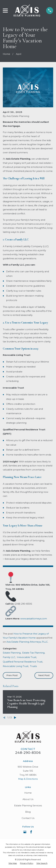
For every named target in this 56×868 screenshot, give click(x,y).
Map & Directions (28, 779)
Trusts (33, 666)
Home (28, 793)
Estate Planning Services (28, 806)
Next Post (44, 675)
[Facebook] (31, 832)
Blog (28, 812)
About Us (28, 799)
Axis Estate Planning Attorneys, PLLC (27, 642)
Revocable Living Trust (16, 666)
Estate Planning (12, 653)
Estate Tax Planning (33, 653)
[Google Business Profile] (25, 832)
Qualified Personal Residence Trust (23, 662)
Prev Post (12, 675)
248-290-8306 (28, 753)
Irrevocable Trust (27, 657)
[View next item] (15, 718)
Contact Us (28, 818)
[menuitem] (13, 863)
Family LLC (9, 657)
